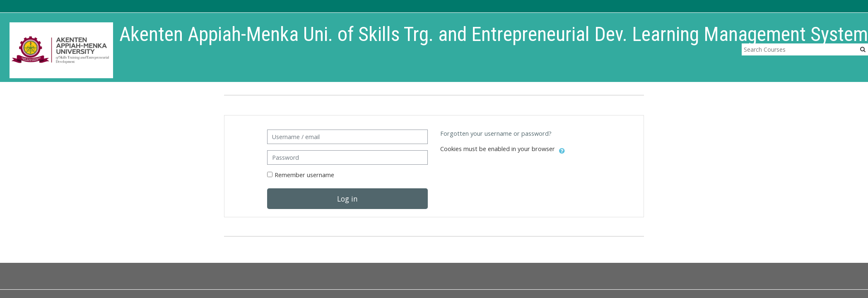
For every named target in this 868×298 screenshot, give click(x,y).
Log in (347, 199)
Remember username (304, 175)
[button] (562, 149)
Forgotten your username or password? (496, 133)
